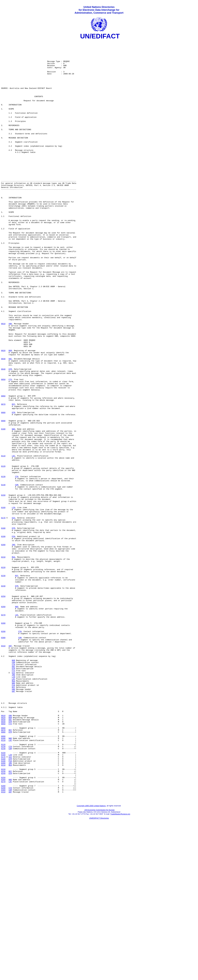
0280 (3, 740)
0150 (3, 587)
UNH (10, 381)
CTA (17, 564)
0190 (3, 636)
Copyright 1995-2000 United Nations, (91, 957)
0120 (3, 552)
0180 (3, 626)
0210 (3, 661)
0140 (3, 574)
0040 (3, 436)
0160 (3, 602)
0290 (3, 750)
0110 (3, 540)
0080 (3, 488)
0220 (3, 673)
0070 (3, 478)
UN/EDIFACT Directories (99, 970)
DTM (10, 436)
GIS (13, 614)
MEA (13, 661)
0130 (3, 564)
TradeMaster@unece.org (120, 966)
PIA (13, 636)
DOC (10, 423)
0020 (3, 413)
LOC (13, 540)
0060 (3, 468)
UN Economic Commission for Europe (99, 961)
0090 (3, 498)
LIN (13, 602)
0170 (3, 614)
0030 (3, 423)
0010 (3, 381)
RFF (13, 478)
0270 (3, 730)
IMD (13, 646)
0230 (3, 683)
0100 (3, 507)
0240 (3, 696)
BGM (10, 413)
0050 (3, 448)
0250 (3, 708)
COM (17, 574)
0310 (3, 768)
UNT (10, 768)
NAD (13, 507)
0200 (3, 646)
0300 (3, 758)
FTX (10, 448)
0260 (3, 721)
